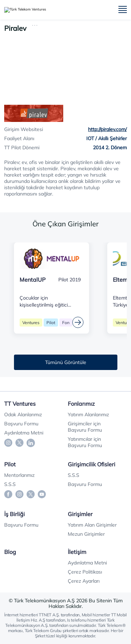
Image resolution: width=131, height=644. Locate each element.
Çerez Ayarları (84, 581)
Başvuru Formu (21, 424)
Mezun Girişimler (86, 534)
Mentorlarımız (19, 475)
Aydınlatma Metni (24, 433)
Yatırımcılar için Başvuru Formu (85, 442)
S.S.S (10, 484)
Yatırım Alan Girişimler (92, 525)
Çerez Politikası (85, 572)
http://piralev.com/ (107, 129)
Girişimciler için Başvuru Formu (85, 427)
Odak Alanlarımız (23, 415)
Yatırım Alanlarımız (88, 415)
